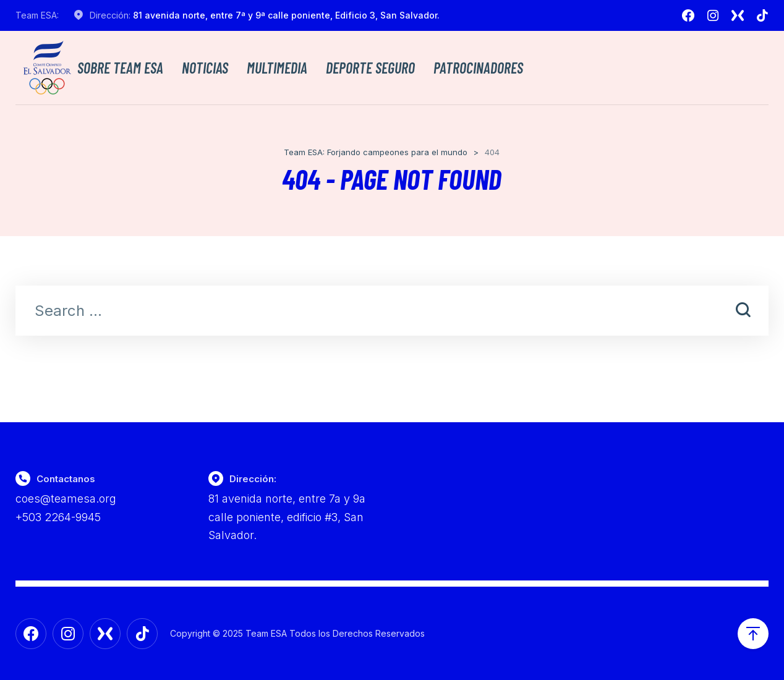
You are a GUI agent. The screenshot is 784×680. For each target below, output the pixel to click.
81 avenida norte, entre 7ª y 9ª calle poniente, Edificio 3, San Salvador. (286, 15)
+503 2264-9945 (58, 517)
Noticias (205, 68)
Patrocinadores (478, 68)
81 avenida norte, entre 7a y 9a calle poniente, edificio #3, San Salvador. (287, 517)
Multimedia (277, 68)
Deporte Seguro (370, 68)
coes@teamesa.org (66, 499)
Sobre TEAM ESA (120, 68)
